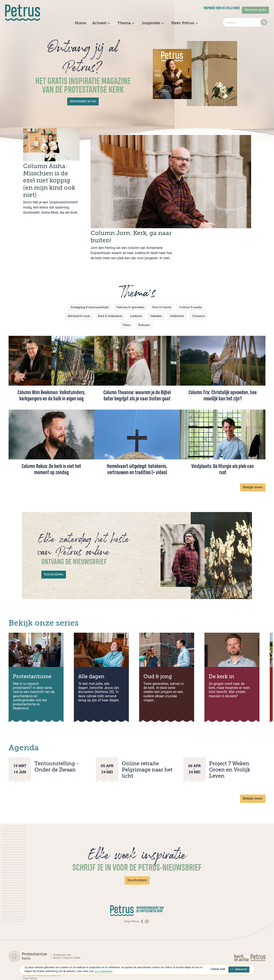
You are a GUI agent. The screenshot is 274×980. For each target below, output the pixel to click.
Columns (199, 297)
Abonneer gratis (255, 10)
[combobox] (246, 22)
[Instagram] (147, 902)
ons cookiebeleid (104, 971)
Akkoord (239, 969)
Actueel (101, 23)
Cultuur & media (191, 288)
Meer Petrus (184, 23)
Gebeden (156, 297)
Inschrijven (54, 555)
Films (126, 306)
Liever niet (218, 969)
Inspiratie (152, 23)
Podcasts (144, 306)
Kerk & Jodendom (110, 297)
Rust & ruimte (162, 288)
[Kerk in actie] (242, 938)
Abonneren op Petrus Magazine (43, 954)
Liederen (136, 297)
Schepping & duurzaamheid (90, 288)
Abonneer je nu (83, 101)
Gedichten (177, 297)
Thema (125, 23)
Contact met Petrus (35, 950)
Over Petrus (30, 959)
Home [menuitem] (80, 23)
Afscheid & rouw (79, 297)
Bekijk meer (253, 468)
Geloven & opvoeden (130, 288)
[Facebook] (142, 902)
